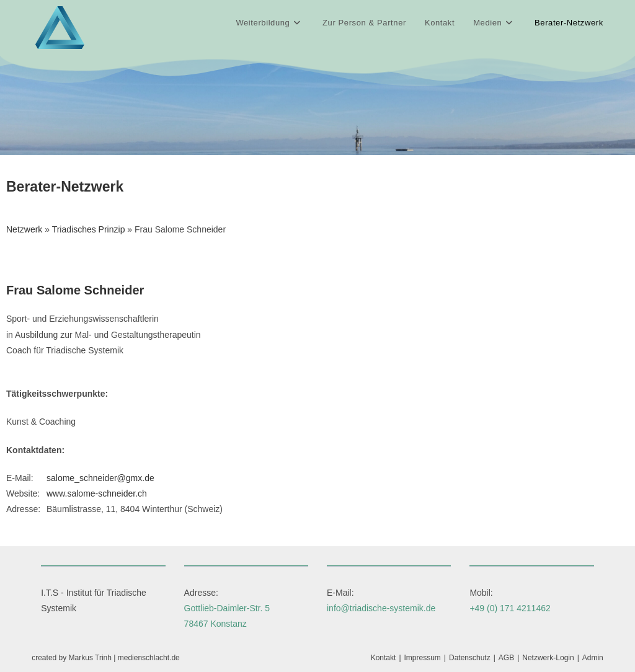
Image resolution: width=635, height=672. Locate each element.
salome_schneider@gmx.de (100, 478)
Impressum (423, 658)
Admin (593, 658)
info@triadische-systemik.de (381, 608)
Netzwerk (24, 229)
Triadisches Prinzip (89, 229)
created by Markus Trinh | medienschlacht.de (106, 658)
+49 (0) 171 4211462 (510, 608)
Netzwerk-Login (548, 658)
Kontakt (384, 658)
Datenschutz (470, 658)
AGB (506, 658)
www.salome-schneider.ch (97, 493)
